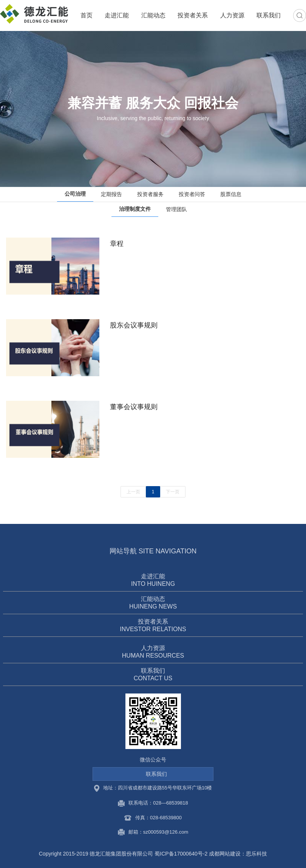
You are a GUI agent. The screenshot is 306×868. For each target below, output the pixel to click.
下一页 (173, 492)
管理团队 (176, 209)
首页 (87, 15)
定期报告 (111, 194)
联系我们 (269, 15)
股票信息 (231, 194)
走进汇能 (117, 15)
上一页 (133, 492)
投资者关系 (193, 15)
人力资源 (232, 15)
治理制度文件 (135, 209)
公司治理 (75, 194)
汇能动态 (153, 15)
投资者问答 (192, 194)
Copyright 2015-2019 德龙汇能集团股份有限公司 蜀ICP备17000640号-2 (123, 854)
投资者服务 (150, 194)
